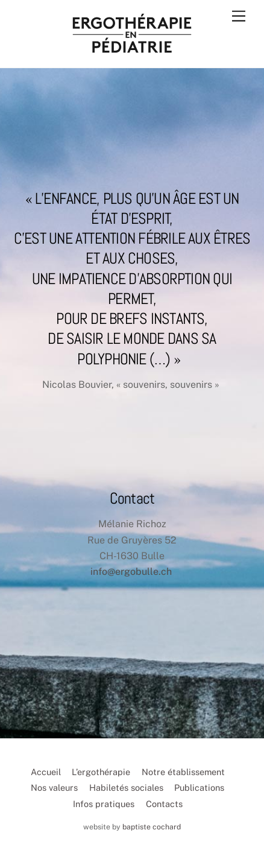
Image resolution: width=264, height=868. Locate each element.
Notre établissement (183, 772)
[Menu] (239, 17)
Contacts (164, 804)
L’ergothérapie (101, 772)
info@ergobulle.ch (131, 572)
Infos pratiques (104, 804)
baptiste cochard (152, 827)
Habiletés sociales (126, 787)
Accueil (46, 772)
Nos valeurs (54, 787)
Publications (199, 787)
